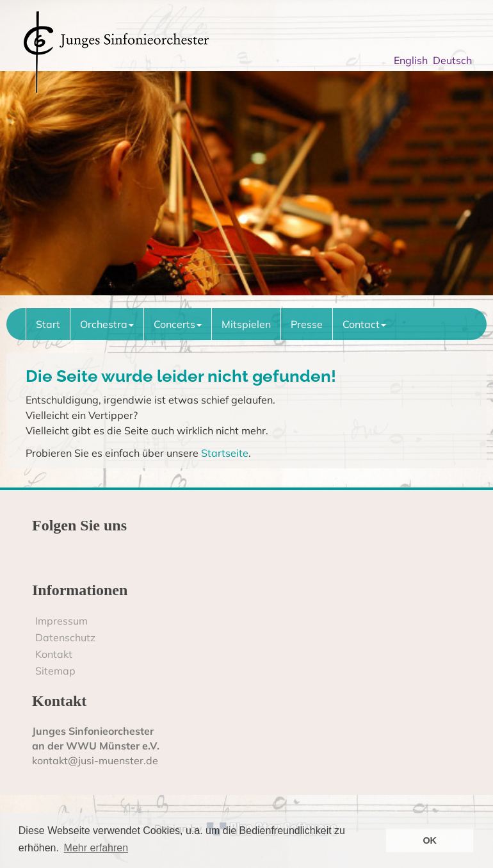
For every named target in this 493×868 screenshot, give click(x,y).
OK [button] (430, 840)
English (413, 60)
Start (48, 324)
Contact (364, 324)
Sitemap (55, 671)
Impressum (61, 621)
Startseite (225, 453)
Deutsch (455, 60)
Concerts (178, 324)
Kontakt (54, 654)
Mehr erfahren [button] (96, 848)
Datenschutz (65, 637)
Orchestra (107, 324)
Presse (307, 324)
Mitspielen (246, 324)
